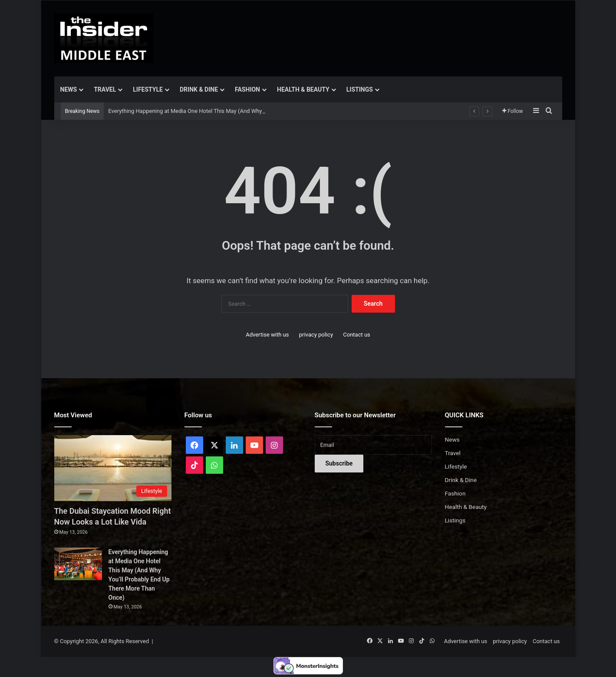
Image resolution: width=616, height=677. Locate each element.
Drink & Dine (199, 89)
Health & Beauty (303, 89)
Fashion (247, 89)
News (69, 89)
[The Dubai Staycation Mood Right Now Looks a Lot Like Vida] (113, 468)
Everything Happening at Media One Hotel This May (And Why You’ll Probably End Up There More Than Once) (244, 111)
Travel (105, 89)
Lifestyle (148, 89)
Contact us (357, 335)
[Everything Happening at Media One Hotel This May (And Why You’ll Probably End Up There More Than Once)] (78, 564)
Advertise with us (267, 335)
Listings (360, 89)
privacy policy (316, 335)
